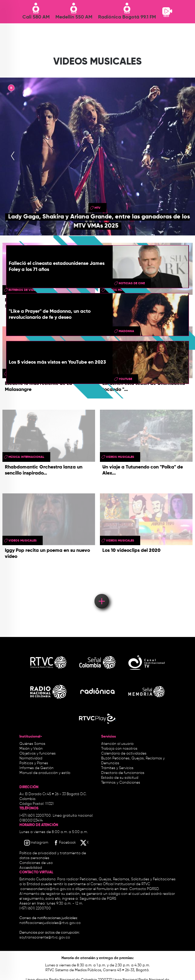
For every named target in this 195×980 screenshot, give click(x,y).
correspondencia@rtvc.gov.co (46, 889)
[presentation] (13, 156)
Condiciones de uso (36, 863)
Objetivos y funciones (38, 754)
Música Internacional (26, 457)
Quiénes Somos (32, 744)
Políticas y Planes (34, 763)
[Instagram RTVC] (36, 843)
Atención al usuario (117, 744)
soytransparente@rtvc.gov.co (45, 938)
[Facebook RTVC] (64, 843)
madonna (126, 331)
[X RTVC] (85, 843)
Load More (101, 592)
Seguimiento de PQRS (98, 899)
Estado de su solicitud (120, 778)
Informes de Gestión (36, 768)
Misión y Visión (31, 749)
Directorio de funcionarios (123, 773)
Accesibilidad (31, 868)
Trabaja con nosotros (119, 749)
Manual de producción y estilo (45, 773)
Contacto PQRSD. (144, 889)
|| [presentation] (11, 89)
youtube (125, 379)
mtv (97, 208)
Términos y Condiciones (121, 783)
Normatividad (31, 758)
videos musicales (120, 457)
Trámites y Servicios (117, 768)
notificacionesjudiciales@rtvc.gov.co (50, 923)
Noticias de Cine (132, 283)
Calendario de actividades (124, 754)
